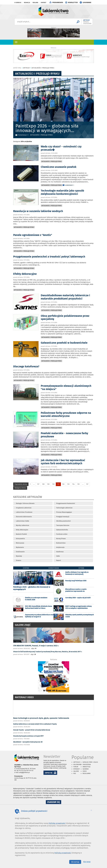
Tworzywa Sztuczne (63, 525)
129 (48, 484)
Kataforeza (60, 552)
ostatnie (26, 568)
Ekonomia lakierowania (24, 517)
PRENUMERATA (58, 3)
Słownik (86, 769)
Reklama (35, 3)
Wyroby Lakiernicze (22, 525)
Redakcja (27, 3)
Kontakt (43, 3)
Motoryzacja (20, 543)
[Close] (91, 810)
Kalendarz (77, 764)
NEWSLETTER (73, 3)
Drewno (19, 560)
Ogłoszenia (87, 764)
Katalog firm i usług (90, 762)
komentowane (54, 568)
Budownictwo (61, 543)
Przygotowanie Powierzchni (66, 503)
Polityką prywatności (63, 853)
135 (78, 484)
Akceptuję (75, 862)
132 (63, 484)
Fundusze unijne (62, 534)
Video (85, 771)
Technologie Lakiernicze (64, 508)
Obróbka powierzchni (63, 521)
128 (43, 484)
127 (38, 484)
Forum (76, 767)
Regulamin (86, 773)
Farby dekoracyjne (22, 530)
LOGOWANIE (87, 3)
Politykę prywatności (57, 823)
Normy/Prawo (61, 539)
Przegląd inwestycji (63, 517)
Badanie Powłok (21, 534)
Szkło (58, 556)
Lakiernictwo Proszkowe (24, 512)
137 (87, 484)
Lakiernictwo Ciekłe (22, 521)
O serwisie (18, 3)
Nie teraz (87, 862)
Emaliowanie (20, 552)
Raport (59, 560)
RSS (75, 773)
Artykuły (77, 762)
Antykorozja (60, 547)
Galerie (76, 771)
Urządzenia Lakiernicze (24, 508)
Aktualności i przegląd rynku (52, 162)
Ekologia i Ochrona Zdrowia (25, 503)
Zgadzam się (54, 802)
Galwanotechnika (62, 530)
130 (53, 484)
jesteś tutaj (17, 68)
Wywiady (19, 556)
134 (73, 484)
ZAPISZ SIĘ (49, 773)
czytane (81, 568)
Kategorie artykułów (28, 497)
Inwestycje (86, 767)
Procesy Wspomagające (64, 512)
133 (68, 484)
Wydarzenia (20, 547)
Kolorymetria (20, 539)
